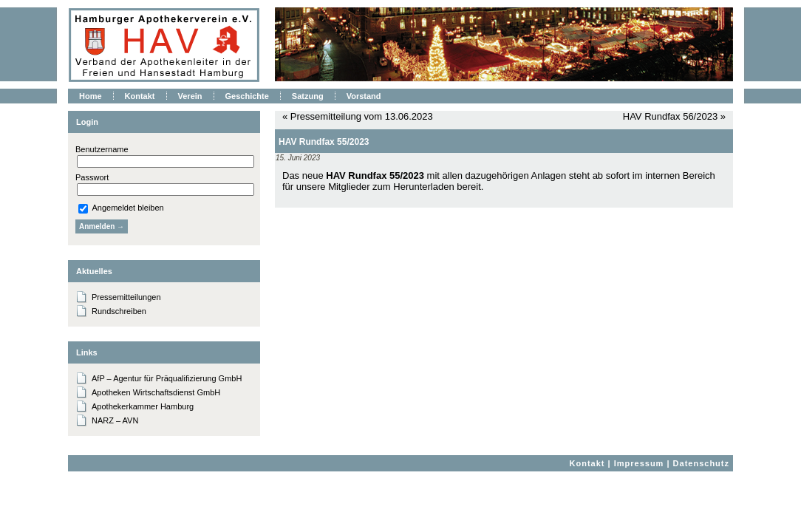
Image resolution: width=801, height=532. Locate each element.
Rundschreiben (119, 311)
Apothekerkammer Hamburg (143, 406)
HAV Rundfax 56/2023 (670, 116)
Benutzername (102, 149)
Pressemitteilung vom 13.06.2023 (362, 116)
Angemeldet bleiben (121, 208)
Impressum (639, 463)
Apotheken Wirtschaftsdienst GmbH (156, 392)
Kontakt (587, 463)
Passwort (92, 177)
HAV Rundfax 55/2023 (324, 142)
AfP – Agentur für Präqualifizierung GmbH (167, 378)
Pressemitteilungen (126, 297)
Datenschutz (701, 463)
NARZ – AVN (115, 420)
